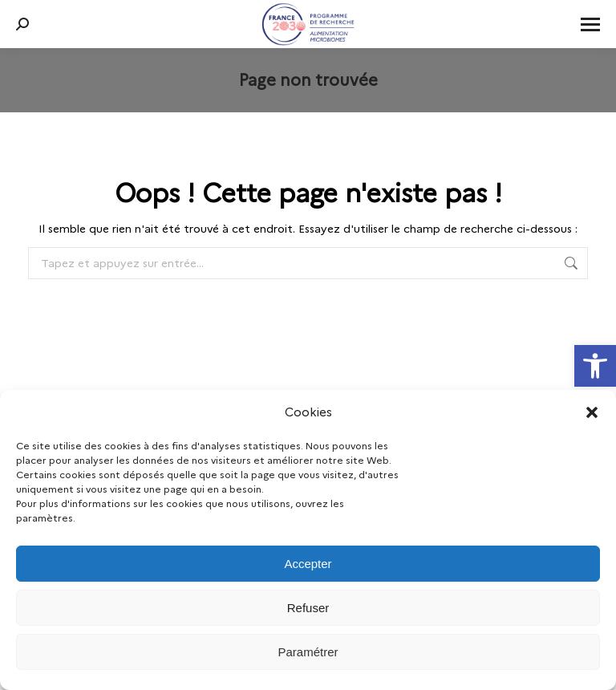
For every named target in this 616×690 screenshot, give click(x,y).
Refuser (308, 608)
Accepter (308, 564)
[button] (592, 412)
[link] (595, 366)
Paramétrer (308, 652)
